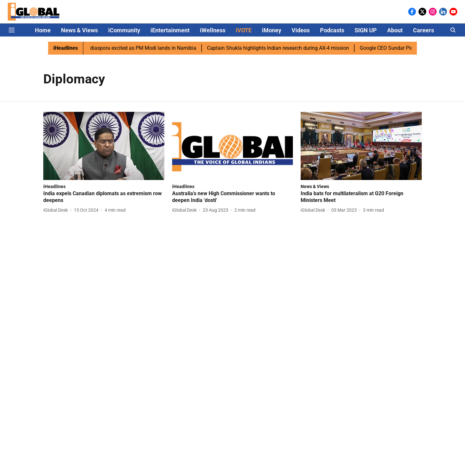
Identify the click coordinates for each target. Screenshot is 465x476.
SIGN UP (366, 30)
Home (43, 30)
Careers (424, 30)
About (395, 30)
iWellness (213, 30)
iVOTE (244, 30)
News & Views (79, 30)
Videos (301, 30)
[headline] (104, 197)
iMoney (272, 30)
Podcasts (332, 30)
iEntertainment (170, 30)
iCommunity (124, 30)
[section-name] (54, 186)
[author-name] (57, 210)
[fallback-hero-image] (104, 146)
